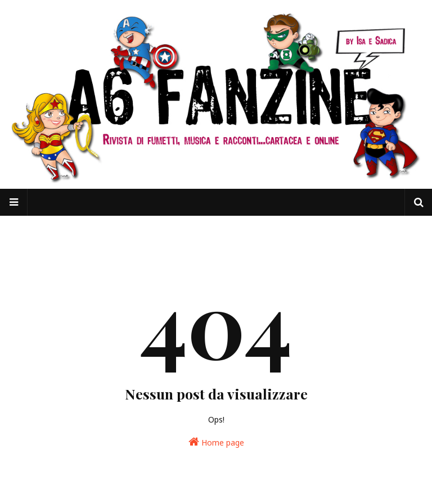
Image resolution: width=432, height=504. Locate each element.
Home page (216, 442)
